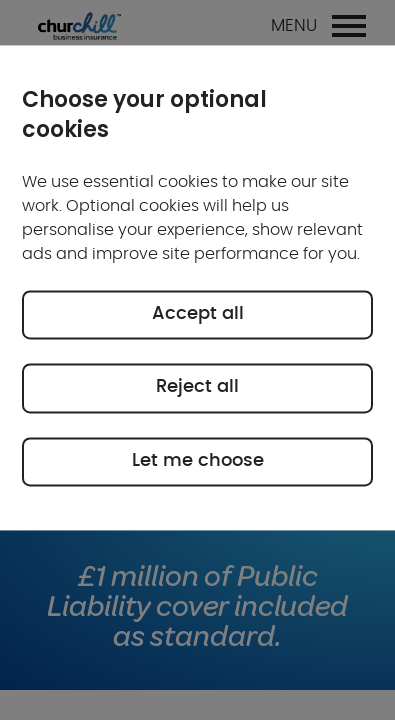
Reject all (197, 388)
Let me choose (198, 461)
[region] (197, 287)
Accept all (198, 314)
